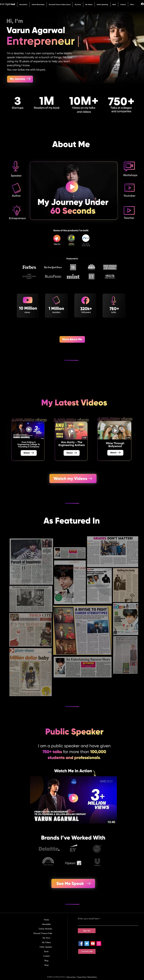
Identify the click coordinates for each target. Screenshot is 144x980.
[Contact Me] (87, 951)
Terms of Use (71, 977)
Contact (46, 956)
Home (46, 920)
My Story (46, 938)
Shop (46, 965)
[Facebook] (81, 944)
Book (46, 951)
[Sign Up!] (87, 931)
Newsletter (46, 924)
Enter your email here (88, 919)
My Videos (46, 942)
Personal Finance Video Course (46, 933)
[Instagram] (99, 944)
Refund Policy (92, 977)
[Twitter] (87, 944)
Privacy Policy (82, 977)
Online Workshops (46, 929)
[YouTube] (93, 944)
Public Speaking (46, 947)
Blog (46, 961)
